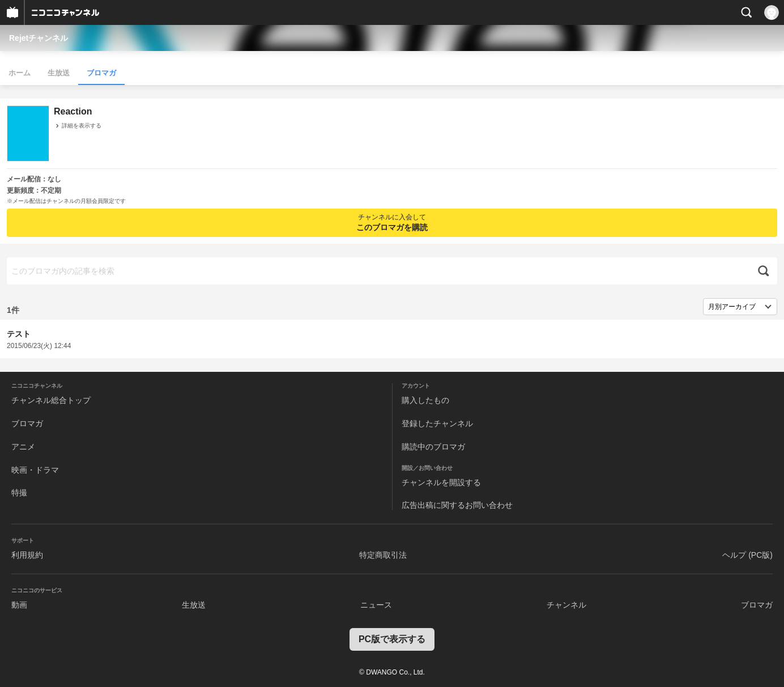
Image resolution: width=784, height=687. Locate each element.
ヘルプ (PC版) (747, 555)
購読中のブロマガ (433, 447)
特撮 (19, 493)
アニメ (23, 447)
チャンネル (566, 605)
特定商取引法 (383, 555)
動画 (19, 605)
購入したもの (425, 400)
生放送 (59, 73)
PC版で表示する (392, 639)
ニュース (376, 605)
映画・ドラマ (35, 470)
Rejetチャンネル (39, 38)
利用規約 (27, 555)
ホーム (20, 73)
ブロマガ (101, 73)
